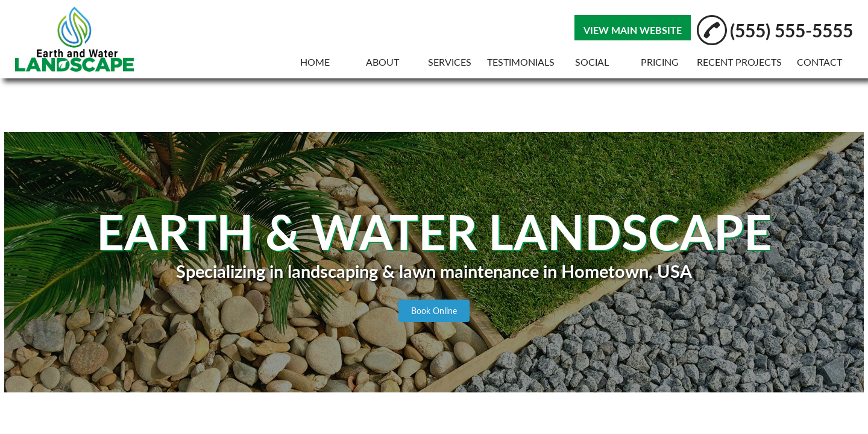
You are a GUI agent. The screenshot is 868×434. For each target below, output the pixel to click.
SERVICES (450, 62)
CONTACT (819, 62)
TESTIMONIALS (521, 62)
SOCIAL (592, 62)
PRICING (660, 62)
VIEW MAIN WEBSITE (633, 30)
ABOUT (382, 62)
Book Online (434, 311)
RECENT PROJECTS (739, 62)
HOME (315, 62)
